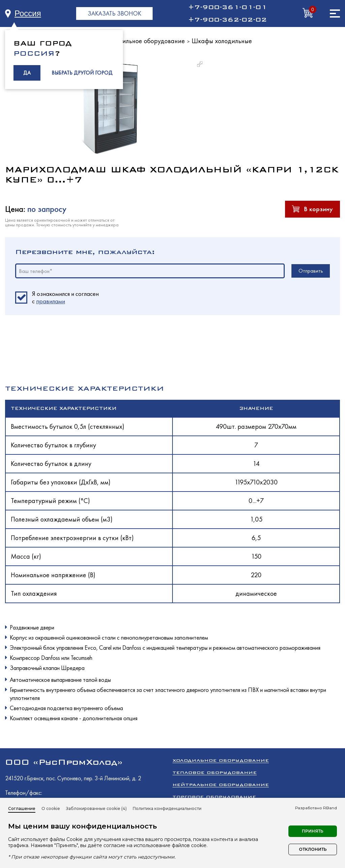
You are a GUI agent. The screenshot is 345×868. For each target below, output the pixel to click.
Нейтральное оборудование (221, 785)
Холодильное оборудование (145, 41)
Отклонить (313, 849)
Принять (313, 831)
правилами (51, 301)
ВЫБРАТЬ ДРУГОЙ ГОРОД (82, 73)
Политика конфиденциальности (167, 808)
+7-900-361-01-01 (227, 7)
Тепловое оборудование (215, 772)
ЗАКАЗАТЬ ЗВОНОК (114, 13)
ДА (27, 73)
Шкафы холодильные (222, 41)
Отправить (311, 271)
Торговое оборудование (214, 797)
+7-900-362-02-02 (227, 20)
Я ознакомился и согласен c (65, 298)
